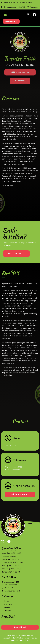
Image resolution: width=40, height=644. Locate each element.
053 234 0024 (11, 445)
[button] (5, 15)
